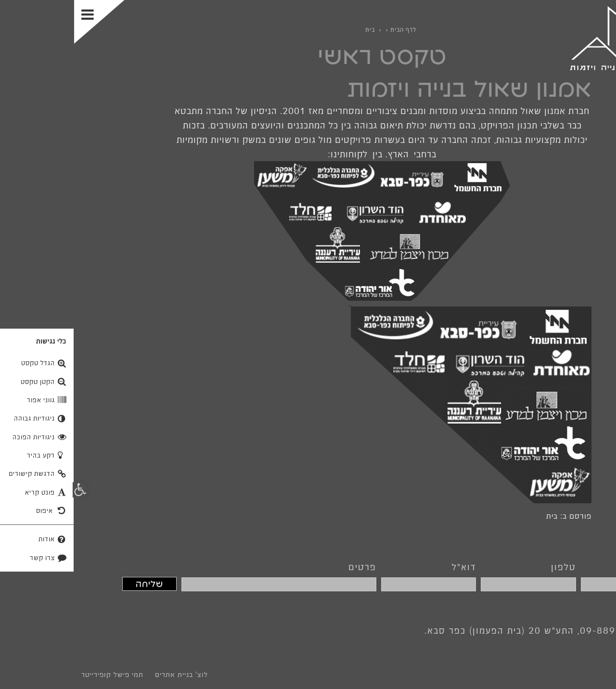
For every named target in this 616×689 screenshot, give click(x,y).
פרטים (288, 567)
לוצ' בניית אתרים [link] (107, 675)
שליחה (75, 584)
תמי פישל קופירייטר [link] (38, 675)
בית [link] (478, 516)
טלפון (489, 567)
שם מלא (584, 567)
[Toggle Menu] (25, 22)
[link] (549, 38)
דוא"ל (390, 567)
